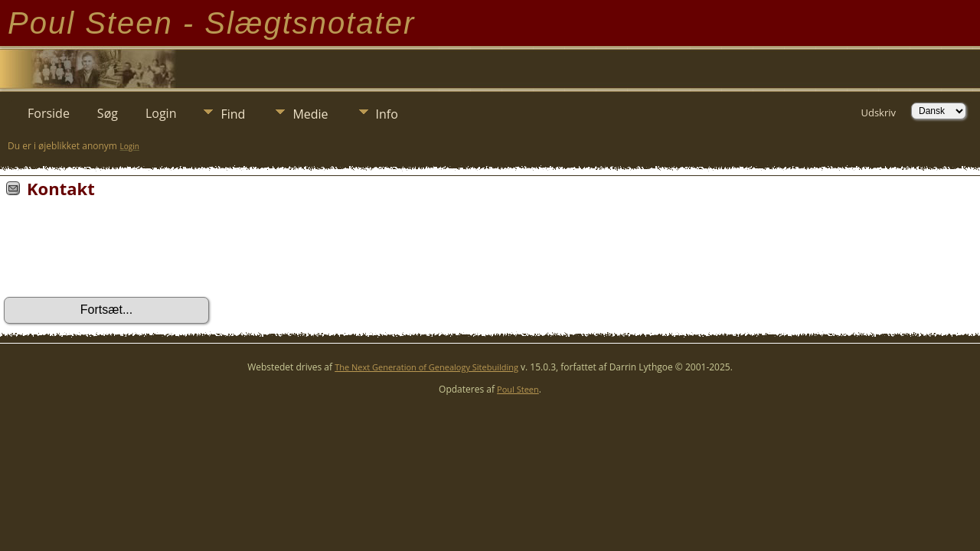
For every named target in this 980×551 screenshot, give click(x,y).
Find (233, 114)
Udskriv (878, 112)
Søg (108, 113)
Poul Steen (518, 389)
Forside (49, 113)
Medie (310, 114)
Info (387, 114)
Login (161, 113)
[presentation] (120, 253)
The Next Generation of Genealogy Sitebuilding (426, 367)
